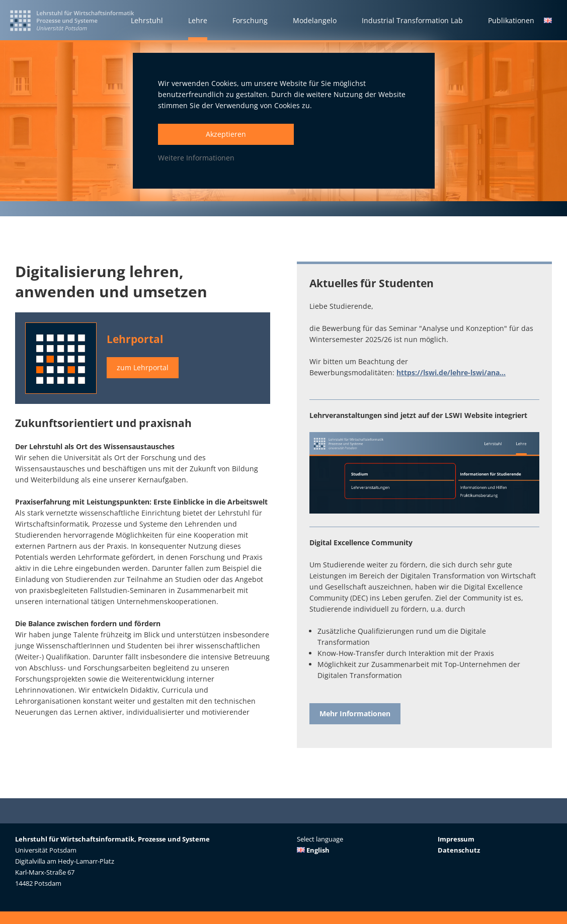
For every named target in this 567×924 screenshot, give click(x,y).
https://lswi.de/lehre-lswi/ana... (451, 372)
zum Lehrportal (143, 367)
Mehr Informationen (355, 713)
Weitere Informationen (196, 158)
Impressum (456, 839)
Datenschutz (459, 850)
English (313, 850)
